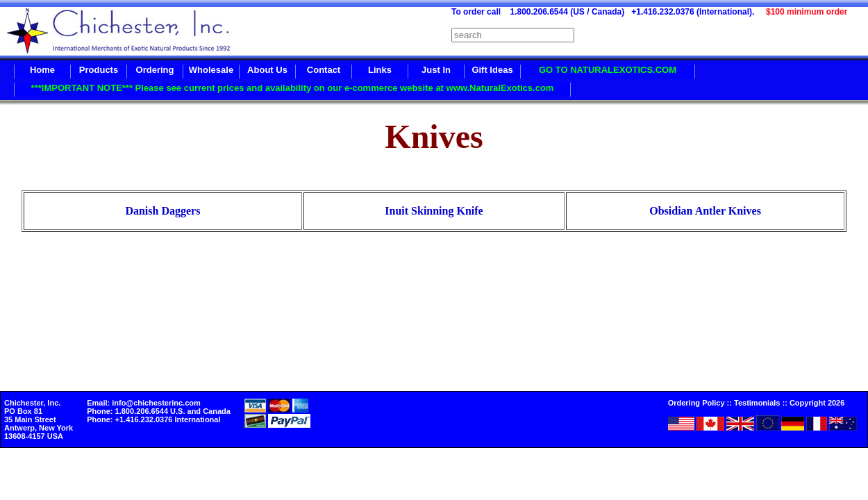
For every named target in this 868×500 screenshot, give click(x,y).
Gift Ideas (492, 70)
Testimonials (757, 403)
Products (99, 70)
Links (380, 70)
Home (42, 70)
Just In (436, 70)
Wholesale (211, 70)
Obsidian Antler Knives (705, 211)
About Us (267, 70)
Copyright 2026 (817, 403)
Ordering (155, 70)
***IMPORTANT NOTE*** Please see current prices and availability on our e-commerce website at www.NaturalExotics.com (293, 88)
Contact (324, 70)
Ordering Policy (696, 403)
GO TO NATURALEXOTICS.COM (608, 70)
